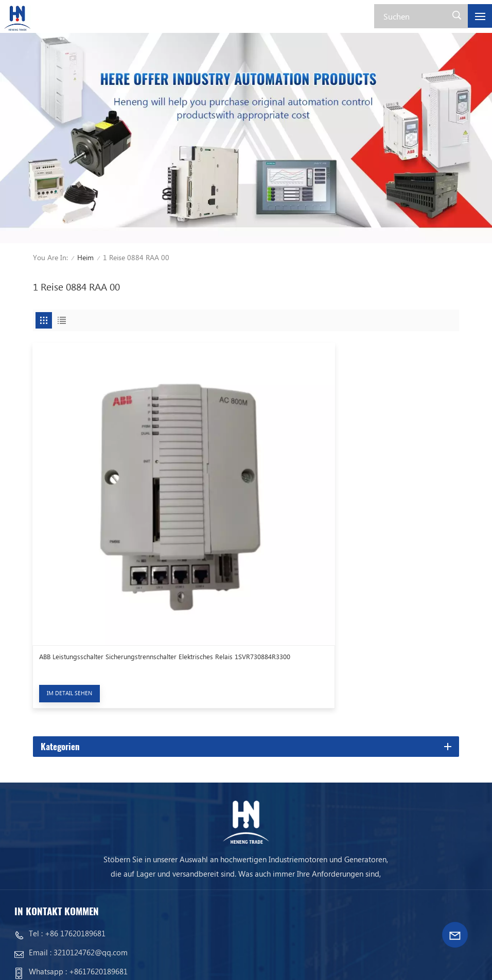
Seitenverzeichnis (50, 962)
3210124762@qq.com (91, 860)
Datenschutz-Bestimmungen (170, 962)
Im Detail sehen (69, 600)
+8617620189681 (98, 879)
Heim (85, 257)
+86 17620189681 (75, 841)
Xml (99, 962)
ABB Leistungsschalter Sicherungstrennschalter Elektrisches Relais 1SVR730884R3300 (136, 568)
